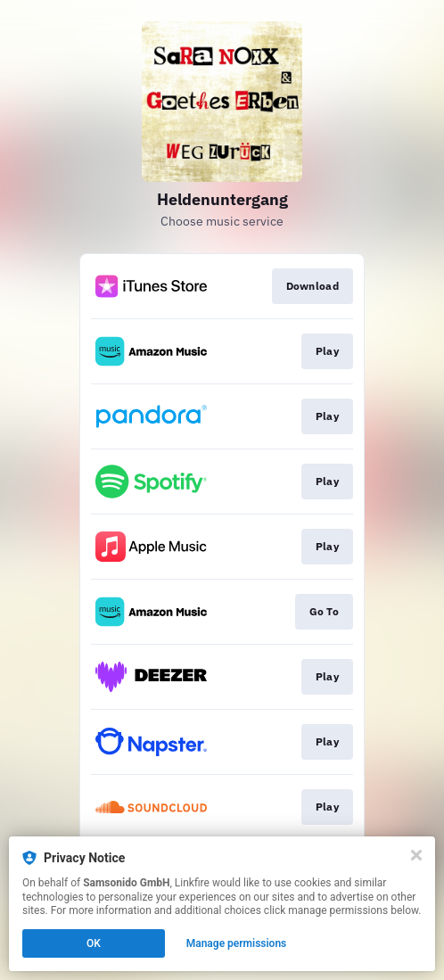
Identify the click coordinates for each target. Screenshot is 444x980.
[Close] (416, 855)
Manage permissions (237, 943)
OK (94, 943)
